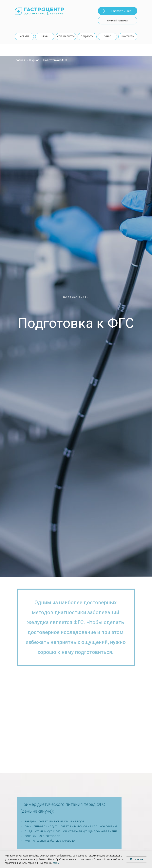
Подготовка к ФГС (55, 60)
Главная (20, 60)
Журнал (34, 60)
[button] (118, 11)
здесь (56, 863)
